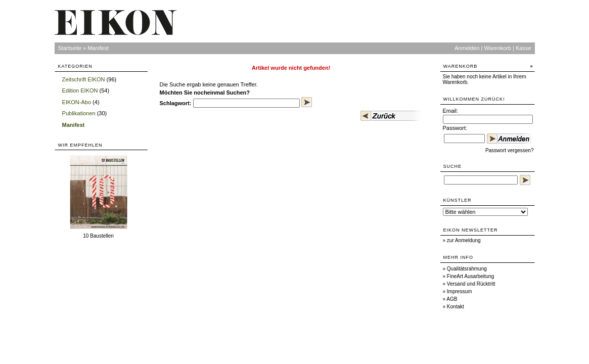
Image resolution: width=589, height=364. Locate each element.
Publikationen (79, 113)
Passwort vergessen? (510, 150)
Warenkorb (498, 48)
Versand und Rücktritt (471, 284)
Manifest (98, 48)
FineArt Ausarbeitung (470, 276)
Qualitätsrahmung (467, 269)
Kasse (524, 48)
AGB (452, 299)
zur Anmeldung (464, 240)
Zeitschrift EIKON (84, 79)
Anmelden (467, 48)
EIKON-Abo (77, 102)
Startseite (70, 48)
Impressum (459, 291)
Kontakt (456, 307)
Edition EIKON (80, 90)
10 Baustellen (98, 236)
